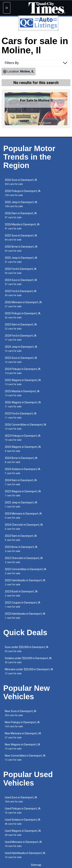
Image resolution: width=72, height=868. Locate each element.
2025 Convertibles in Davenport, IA (26, 571)
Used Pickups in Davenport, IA (23, 811)
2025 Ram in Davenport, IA (21, 327)
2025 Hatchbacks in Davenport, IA (25, 582)
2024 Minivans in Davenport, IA (23, 516)
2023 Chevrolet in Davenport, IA (24, 560)
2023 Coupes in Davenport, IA (23, 605)
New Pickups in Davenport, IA (22, 724)
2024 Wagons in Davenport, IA (23, 449)
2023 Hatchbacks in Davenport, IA (25, 616)
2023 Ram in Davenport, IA (21, 538)
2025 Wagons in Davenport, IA (23, 382)
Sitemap (36, 865)
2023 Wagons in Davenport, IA (23, 493)
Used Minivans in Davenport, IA (23, 844)
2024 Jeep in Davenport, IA (21, 349)
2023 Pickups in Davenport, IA (23, 438)
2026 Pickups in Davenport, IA (23, 193)
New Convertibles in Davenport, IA (25, 758)
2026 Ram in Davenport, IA (21, 215)
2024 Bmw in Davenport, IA (21, 460)
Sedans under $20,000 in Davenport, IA (28, 660)
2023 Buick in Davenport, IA (21, 593)
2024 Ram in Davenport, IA (21, 482)
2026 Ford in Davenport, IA (21, 271)
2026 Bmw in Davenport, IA (21, 249)
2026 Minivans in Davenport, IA (23, 304)
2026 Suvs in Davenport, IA (21, 182)
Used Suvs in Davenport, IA (21, 799)
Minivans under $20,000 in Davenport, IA (29, 671)
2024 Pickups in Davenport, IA (23, 371)
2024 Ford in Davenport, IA (21, 338)
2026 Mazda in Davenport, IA (22, 226)
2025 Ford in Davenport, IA (21, 293)
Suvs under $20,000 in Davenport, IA (27, 649)
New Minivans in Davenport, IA (23, 735)
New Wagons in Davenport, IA (22, 747)
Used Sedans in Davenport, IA (23, 822)
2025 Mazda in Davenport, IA (22, 393)
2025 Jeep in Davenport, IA (21, 260)
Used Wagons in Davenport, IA (23, 833)
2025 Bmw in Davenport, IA (21, 549)
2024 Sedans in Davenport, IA (23, 471)
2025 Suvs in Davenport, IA (21, 238)
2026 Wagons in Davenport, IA (23, 404)
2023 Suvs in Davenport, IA (21, 360)
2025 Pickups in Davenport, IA (23, 315)
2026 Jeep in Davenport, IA (21, 204)
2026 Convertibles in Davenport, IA (26, 427)
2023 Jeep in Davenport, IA (21, 504)
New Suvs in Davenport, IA (21, 713)
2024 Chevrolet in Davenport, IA (24, 527)
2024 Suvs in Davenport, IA (21, 282)
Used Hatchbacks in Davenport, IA (25, 855)
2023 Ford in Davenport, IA (21, 415)
